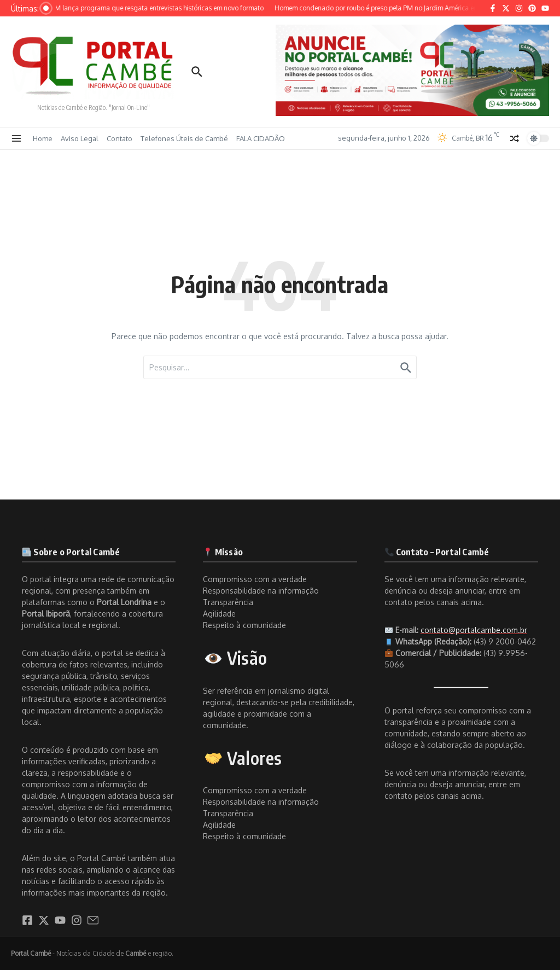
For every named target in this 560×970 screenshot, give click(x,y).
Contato (119, 138)
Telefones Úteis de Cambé (184, 138)
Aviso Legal (80, 138)
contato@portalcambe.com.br (474, 630)
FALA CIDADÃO (261, 138)
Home (43, 138)
